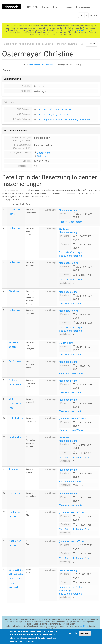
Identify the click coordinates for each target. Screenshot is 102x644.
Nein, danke (73, 635)
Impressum (68, 7)
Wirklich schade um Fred (15, 404)
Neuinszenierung (68, 210)
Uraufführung (66, 343)
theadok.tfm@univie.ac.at (83, 30)
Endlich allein (16, 418)
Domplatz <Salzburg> (70, 252)
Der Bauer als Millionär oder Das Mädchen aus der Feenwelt (16, 579)
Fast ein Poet (16, 493)
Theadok (32, 7)
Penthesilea (15, 437)
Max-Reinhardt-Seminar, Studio (76, 457)
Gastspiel (64, 229)
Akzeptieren (85, 635)
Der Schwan (15, 361)
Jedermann (15, 228)
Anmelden (94, 15)
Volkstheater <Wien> (70, 481)
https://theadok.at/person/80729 (42, 65)
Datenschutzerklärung (85, 7)
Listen (57, 7)
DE (82, 15)
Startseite (46, 7)
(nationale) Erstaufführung (73, 419)
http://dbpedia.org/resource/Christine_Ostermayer (64, 120)
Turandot (14, 469)
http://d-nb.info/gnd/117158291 (54, 109)
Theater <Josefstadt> (71, 222)
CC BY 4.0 (84, 626)
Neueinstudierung (69, 263)
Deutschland (44, 153)
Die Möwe (14, 291)
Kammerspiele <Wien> (71, 373)
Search (91, 44)
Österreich (43, 156)
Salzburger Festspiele (71, 256)
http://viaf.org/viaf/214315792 (53, 115)
